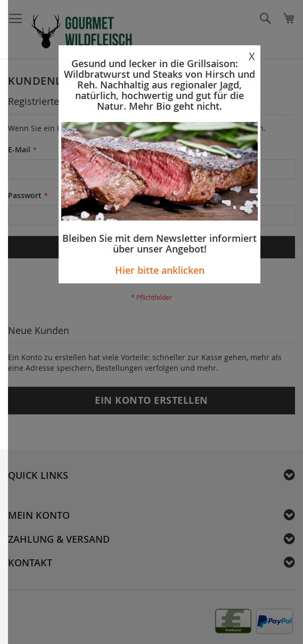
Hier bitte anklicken (160, 270)
